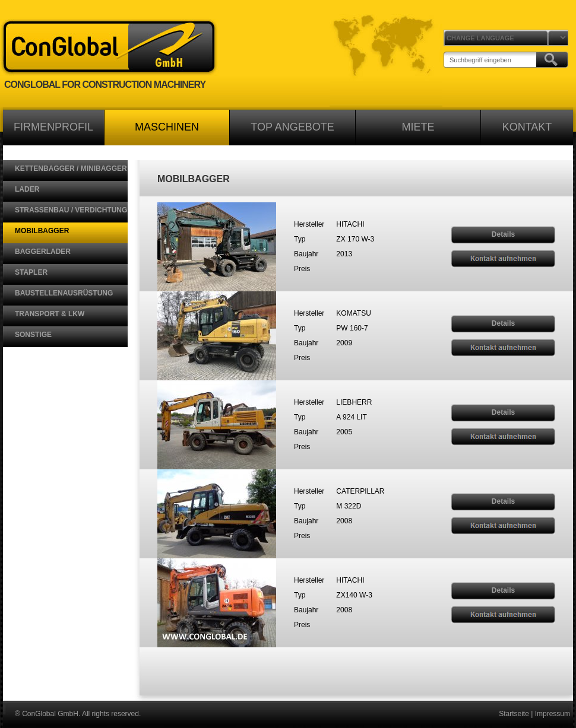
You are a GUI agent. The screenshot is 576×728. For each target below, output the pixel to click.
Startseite (514, 714)
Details (503, 234)
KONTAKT (527, 127)
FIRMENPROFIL (53, 127)
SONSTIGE (33, 335)
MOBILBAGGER (42, 231)
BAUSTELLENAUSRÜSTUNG (64, 293)
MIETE (418, 127)
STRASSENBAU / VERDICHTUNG (71, 210)
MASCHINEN (167, 127)
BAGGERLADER (43, 252)
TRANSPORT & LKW (50, 314)
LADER (27, 189)
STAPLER (31, 272)
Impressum (553, 714)
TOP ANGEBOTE (292, 127)
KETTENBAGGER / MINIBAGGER (71, 169)
